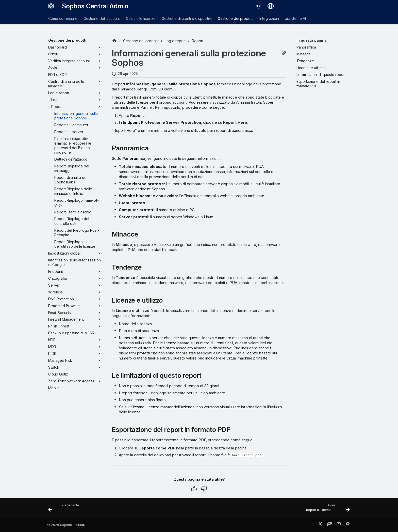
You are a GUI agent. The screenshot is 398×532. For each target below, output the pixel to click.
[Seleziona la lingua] (271, 6)
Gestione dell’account (102, 18)
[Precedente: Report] (65, 509)
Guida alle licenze (141, 18)
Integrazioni (269, 18)
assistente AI (295, 18)
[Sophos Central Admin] (51, 6)
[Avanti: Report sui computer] (326, 509)
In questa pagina (312, 40)
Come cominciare (63, 18)
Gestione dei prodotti (236, 18)
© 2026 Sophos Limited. (66, 525)
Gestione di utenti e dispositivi (187, 18)
